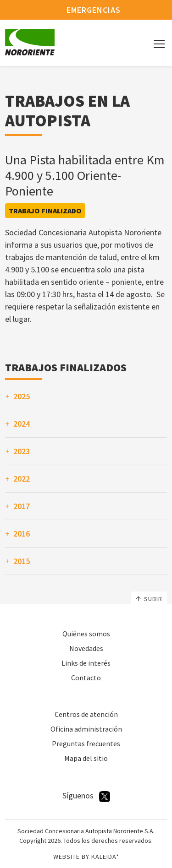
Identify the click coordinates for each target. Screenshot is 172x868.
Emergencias (86, 10)
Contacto (86, 678)
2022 (22, 479)
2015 (22, 561)
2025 (22, 396)
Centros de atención (86, 714)
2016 (22, 534)
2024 (22, 424)
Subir (149, 599)
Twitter (105, 797)
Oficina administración (86, 729)
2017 (22, 506)
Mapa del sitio (86, 758)
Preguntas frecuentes (86, 743)
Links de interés (86, 663)
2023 (22, 451)
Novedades (86, 648)
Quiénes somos (86, 634)
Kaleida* (105, 857)
